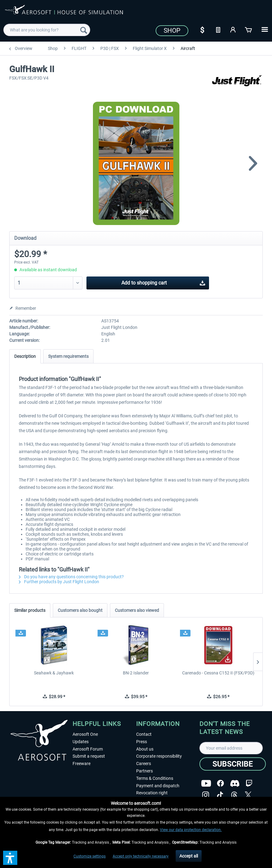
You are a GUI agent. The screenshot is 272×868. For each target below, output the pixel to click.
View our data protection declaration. (191, 830)
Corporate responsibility (159, 756)
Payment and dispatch (158, 786)
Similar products (30, 610)
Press (142, 742)
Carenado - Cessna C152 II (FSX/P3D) (218, 673)
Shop (172, 31)
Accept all (189, 856)
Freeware (82, 764)
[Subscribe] (233, 764)
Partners (144, 771)
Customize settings (90, 856)
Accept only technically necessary (141, 856)
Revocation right (152, 793)
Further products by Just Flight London (59, 582)
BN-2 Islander (136, 673)
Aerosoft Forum (88, 749)
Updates (81, 742)
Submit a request (89, 756)
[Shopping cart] (249, 29)
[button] (10, 858)
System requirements (68, 356)
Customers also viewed (137, 610)
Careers (144, 764)
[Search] (84, 30)
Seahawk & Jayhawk (54, 673)
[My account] (233, 29)
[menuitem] (47, 30)
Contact (144, 734)
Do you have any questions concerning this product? (71, 577)
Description (25, 356)
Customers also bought (80, 610)
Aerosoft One (85, 734)
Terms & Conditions (155, 778)
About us (145, 749)
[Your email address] (231, 748)
